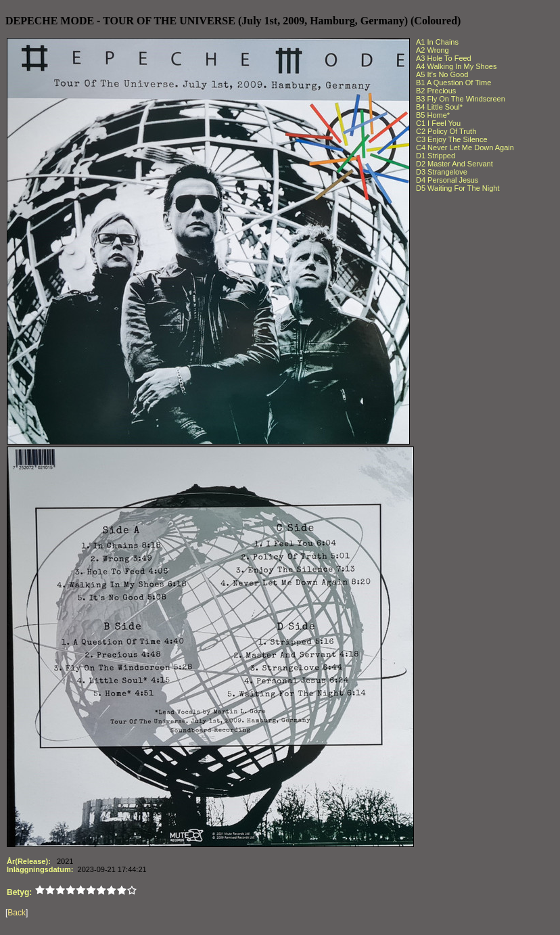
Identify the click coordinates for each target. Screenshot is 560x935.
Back (17, 913)
